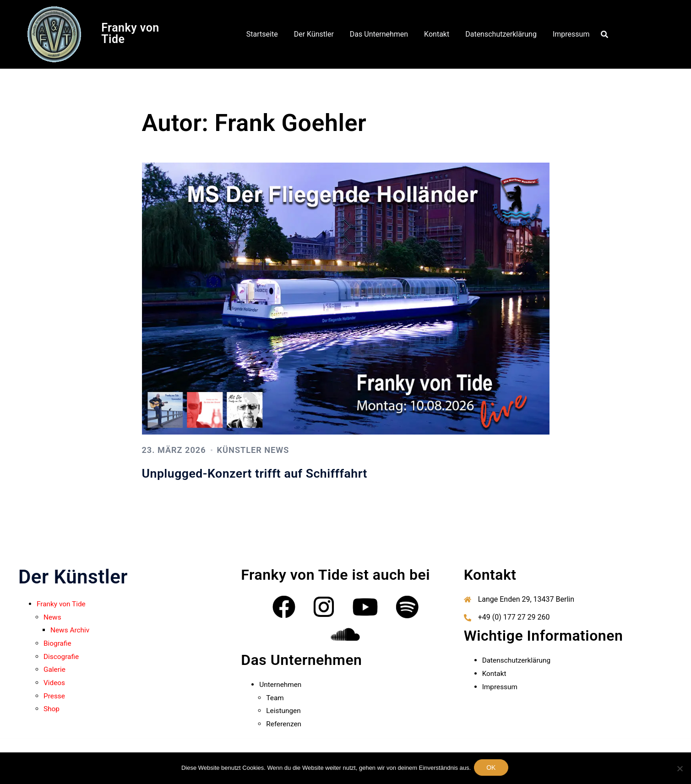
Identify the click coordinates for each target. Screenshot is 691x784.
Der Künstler (314, 34)
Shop (52, 709)
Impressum (571, 34)
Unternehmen (281, 684)
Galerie (55, 669)
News (53, 617)
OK (493, 766)
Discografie (62, 656)
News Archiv (71, 630)
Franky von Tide (130, 33)
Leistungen (284, 710)
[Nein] (680, 766)
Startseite (262, 34)
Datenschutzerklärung (501, 34)
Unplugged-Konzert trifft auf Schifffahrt (276, 473)
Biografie (58, 643)
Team (275, 698)
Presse (55, 696)
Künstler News (267, 450)
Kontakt (437, 34)
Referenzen (284, 724)
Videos (55, 683)
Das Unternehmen (379, 34)
